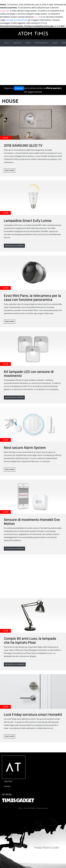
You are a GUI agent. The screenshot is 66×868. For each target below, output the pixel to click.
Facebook (19, 88)
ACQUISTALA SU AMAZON (15, 664)
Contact (7, 786)
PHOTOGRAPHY (42, 43)
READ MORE (10, 171)
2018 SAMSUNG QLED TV (23, 145)
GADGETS (17, 43)
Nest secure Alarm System (25, 448)
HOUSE (5, 138)
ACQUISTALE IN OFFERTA (14, 398)
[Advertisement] (33, 66)
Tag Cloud (8, 781)
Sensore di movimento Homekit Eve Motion (32, 522)
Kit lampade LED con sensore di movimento (29, 374)
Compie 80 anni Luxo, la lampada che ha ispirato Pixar (30, 640)
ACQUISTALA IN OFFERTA (14, 246)
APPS (28, 43)
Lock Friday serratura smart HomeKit (33, 714)
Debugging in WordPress (16, 20)
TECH (7, 43)
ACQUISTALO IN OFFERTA (14, 549)
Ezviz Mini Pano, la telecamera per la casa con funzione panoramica (32, 298)
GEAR (55, 43)
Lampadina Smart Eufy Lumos (28, 221)
